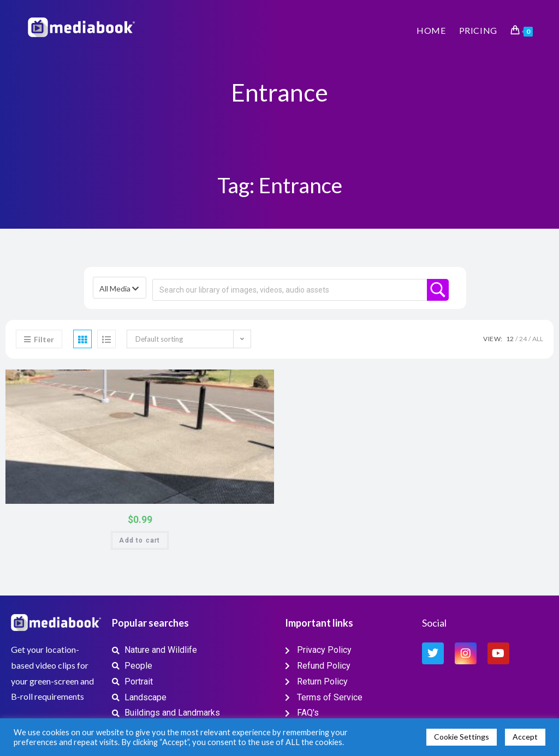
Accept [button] (525, 737)
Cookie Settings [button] (462, 737)
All (538, 339)
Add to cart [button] (139, 540)
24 (523, 339)
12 (510, 339)
